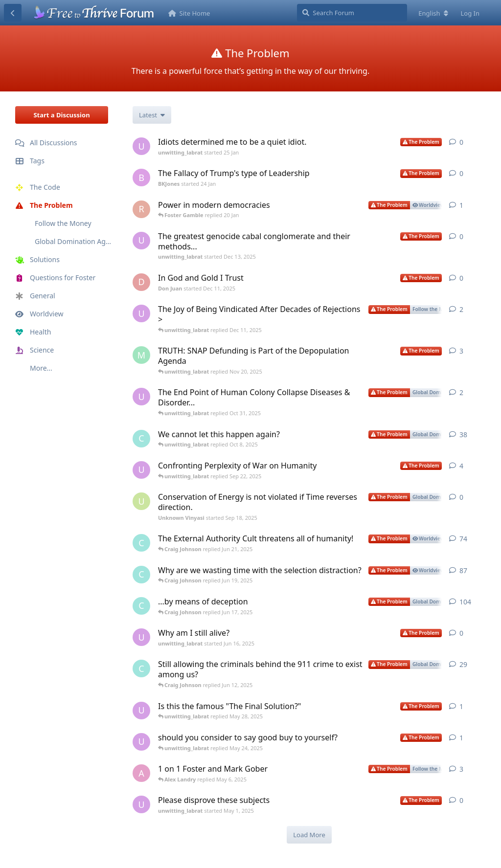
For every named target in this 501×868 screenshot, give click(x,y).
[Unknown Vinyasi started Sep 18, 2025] (141, 501)
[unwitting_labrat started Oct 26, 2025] (141, 397)
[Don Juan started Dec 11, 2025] (141, 282)
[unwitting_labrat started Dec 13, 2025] (141, 241)
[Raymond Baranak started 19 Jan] (141, 209)
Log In (470, 13)
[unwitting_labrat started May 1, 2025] (141, 804)
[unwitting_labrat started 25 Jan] (141, 146)
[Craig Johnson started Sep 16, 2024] (141, 439)
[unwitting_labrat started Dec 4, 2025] (141, 313)
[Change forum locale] (433, 13)
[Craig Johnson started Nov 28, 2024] (141, 543)
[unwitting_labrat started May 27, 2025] (141, 711)
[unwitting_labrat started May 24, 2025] (141, 742)
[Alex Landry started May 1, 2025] (141, 773)
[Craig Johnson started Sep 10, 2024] (141, 668)
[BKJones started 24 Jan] (141, 178)
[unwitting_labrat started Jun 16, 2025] (141, 637)
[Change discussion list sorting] (152, 115)
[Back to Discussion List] (13, 13)
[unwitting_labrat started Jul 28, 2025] (141, 470)
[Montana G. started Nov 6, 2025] (141, 355)
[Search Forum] (352, 13)
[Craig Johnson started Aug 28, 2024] (141, 575)
